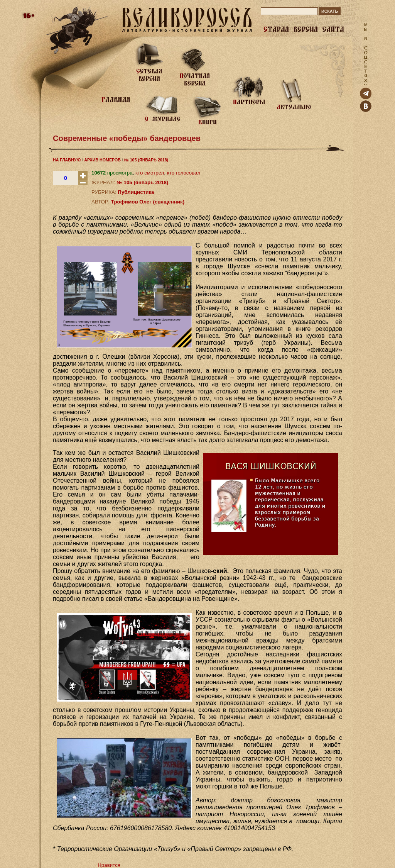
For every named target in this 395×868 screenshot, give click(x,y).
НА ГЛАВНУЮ (67, 160)
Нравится (109, 865)
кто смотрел (150, 173)
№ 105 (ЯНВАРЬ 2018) (146, 160)
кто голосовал (184, 173)
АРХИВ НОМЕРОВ (102, 160)
